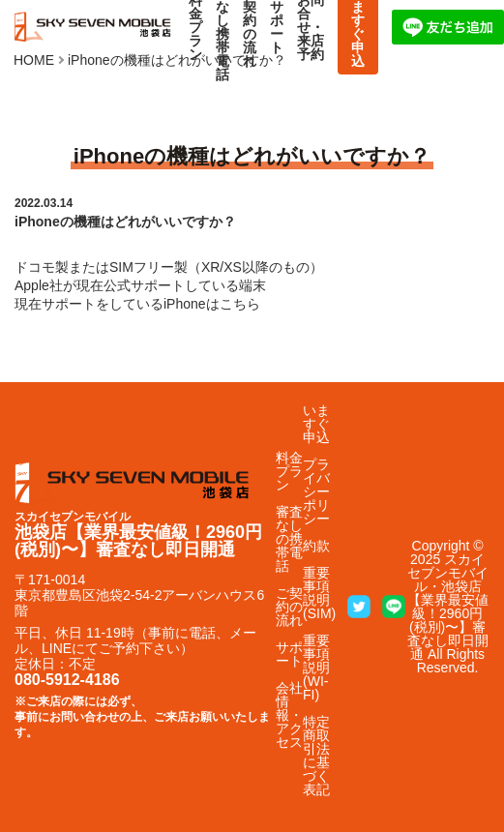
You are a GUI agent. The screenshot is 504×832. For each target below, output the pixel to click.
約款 (316, 546)
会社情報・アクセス (289, 715)
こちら (240, 304)
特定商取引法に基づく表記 (316, 756)
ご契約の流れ (289, 607)
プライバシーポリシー (316, 491)
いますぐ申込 (316, 424)
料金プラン (289, 471)
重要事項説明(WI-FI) (316, 668)
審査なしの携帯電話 (289, 539)
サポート (289, 654)
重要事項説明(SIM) (319, 593)
